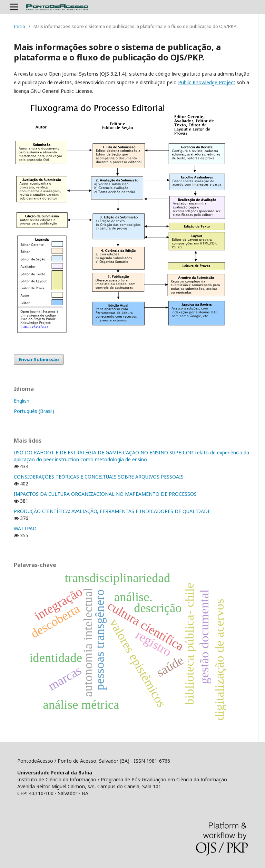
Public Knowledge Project (207, 82)
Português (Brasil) (34, 411)
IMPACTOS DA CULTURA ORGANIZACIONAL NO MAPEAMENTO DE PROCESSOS (105, 494)
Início (19, 26)
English (22, 401)
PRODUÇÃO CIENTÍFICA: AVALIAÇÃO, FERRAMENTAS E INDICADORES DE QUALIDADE (112, 511)
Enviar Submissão (39, 359)
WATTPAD (25, 528)
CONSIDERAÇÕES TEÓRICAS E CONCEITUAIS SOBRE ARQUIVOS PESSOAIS (99, 477)
